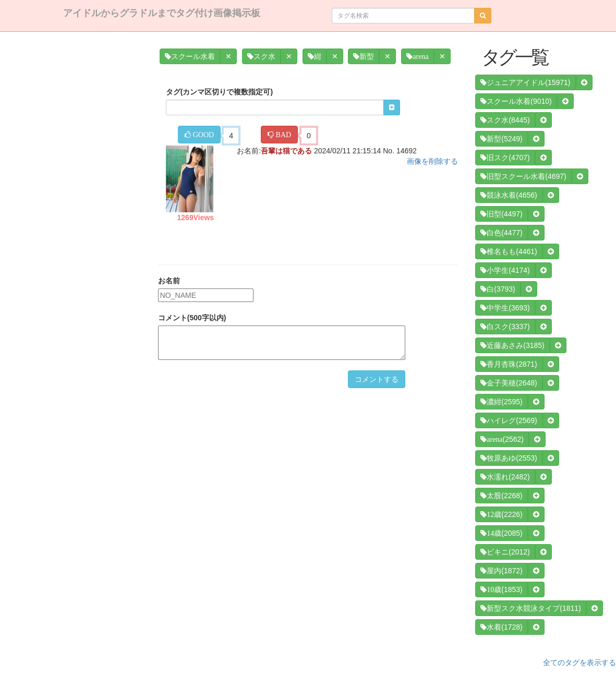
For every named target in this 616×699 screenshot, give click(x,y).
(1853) (501, 589)
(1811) (530, 608)
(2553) (509, 458)
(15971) (525, 82)
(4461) (509, 251)
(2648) (509, 383)
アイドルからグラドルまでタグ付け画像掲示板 (162, 13)
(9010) (516, 101)
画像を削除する (432, 161)
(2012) (505, 552)
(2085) (501, 533)
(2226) (501, 514)
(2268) (501, 496)
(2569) (509, 420)
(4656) (509, 195)
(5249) (501, 139)
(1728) (501, 627)
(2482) (505, 477)
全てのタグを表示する (579, 662)
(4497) (501, 214)
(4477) (501, 233)
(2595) (501, 402)
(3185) (512, 345)
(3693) (505, 308)
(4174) (505, 270)
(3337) (505, 327)
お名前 (169, 281)
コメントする (377, 379)
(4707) (505, 158)
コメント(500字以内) (192, 318)
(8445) (505, 120)
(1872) (501, 571)
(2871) (509, 364)
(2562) (502, 439)
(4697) (523, 176)
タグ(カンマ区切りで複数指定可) (219, 92)
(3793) (498, 289)
